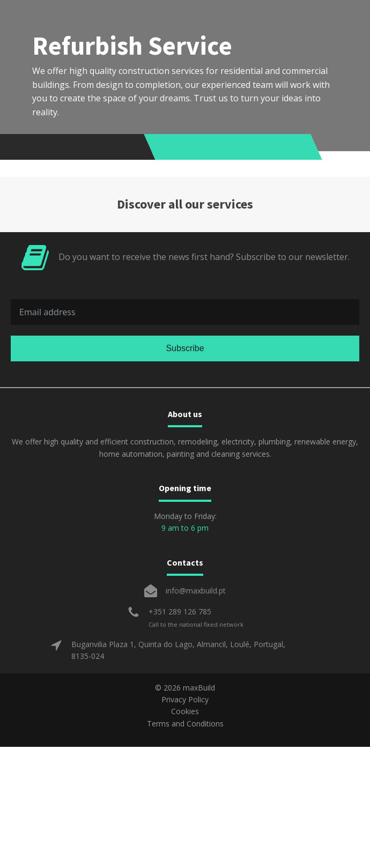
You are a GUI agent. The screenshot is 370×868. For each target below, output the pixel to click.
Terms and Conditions (185, 724)
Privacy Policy (185, 699)
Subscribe (185, 348)
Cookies (185, 711)
